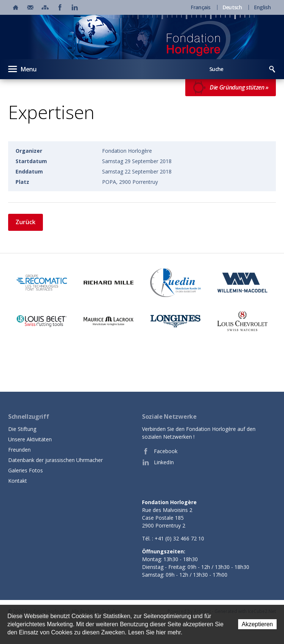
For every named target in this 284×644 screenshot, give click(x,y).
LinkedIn (158, 462)
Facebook (160, 451)
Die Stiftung (22, 429)
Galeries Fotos (26, 470)
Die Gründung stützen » (231, 88)
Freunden (19, 450)
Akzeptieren (258, 624)
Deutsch (232, 7)
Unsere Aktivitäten (30, 439)
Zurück (26, 222)
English (262, 7)
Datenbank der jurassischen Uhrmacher (55, 460)
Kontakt (18, 481)
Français (200, 7)
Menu (22, 69)
